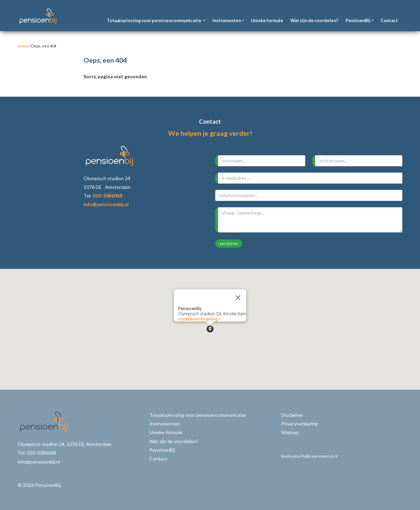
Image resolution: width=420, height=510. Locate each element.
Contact (389, 21)
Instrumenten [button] (227, 21)
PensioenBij (162, 450)
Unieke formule (267, 21)
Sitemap (290, 432)
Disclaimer (292, 415)
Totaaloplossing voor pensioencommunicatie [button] (154, 21)
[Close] (238, 298)
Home (23, 46)
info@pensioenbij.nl (106, 204)
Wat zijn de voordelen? (314, 21)
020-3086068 (107, 196)
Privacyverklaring (299, 424)
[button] (210, 329)
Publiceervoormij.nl (319, 456)
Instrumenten (165, 424)
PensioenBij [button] (358, 21)
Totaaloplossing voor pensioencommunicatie (198, 415)
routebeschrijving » (200, 319)
